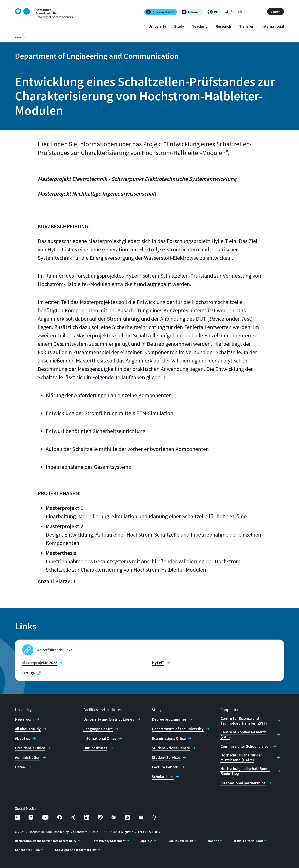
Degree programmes (169, 719)
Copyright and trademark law (76, 850)
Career (21, 767)
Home (18, 38)
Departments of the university (178, 729)
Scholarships (163, 777)
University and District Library (109, 719)
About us (23, 738)
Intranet (191, 12)
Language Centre (98, 729)
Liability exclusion (180, 841)
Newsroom (24, 719)
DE (213, 12)
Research (223, 26)
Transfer (246, 26)
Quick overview (160, 12)
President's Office (30, 748)
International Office (100, 738)
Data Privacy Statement (109, 841)
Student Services (166, 757)
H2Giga (28, 673)
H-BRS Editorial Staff (248, 841)
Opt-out (147, 841)
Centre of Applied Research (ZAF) (243, 734)
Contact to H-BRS (27, 850)
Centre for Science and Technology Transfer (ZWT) (244, 721)
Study (179, 26)
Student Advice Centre (171, 748)
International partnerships (243, 783)
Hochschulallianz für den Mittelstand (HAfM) (242, 757)
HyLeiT (158, 663)
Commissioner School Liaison (246, 746)
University (157, 26)
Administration (28, 757)
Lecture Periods (165, 767)
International (273, 26)
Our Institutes (95, 748)
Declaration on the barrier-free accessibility (46, 841)
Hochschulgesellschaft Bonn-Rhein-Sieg (245, 771)
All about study (28, 729)
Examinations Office (169, 738)
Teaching (200, 26)
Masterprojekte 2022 (40, 663)
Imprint (214, 841)
